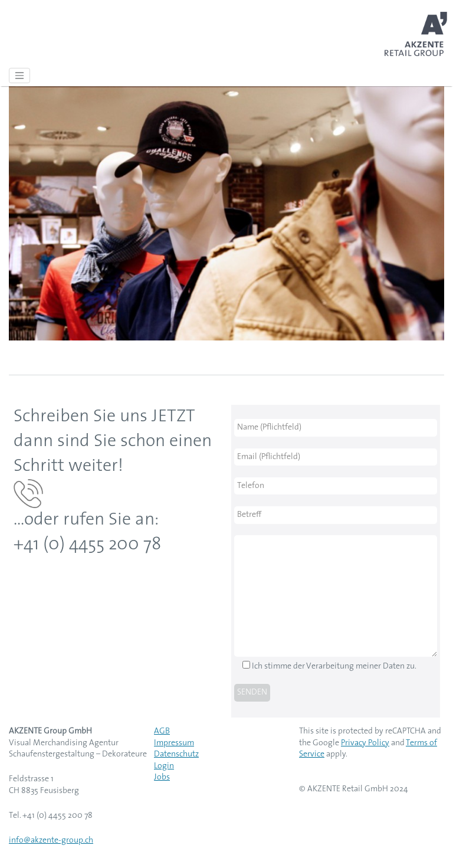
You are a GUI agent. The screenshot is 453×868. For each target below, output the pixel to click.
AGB (162, 731)
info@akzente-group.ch (51, 841)
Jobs (162, 777)
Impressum (174, 743)
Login (164, 766)
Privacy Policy (365, 743)
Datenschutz (176, 754)
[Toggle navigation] (19, 76)
